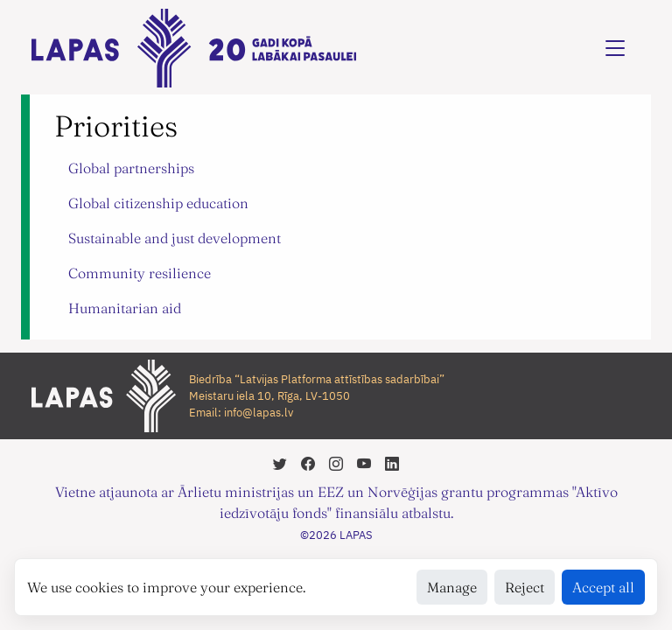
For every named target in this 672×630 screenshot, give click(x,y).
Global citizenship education (158, 203)
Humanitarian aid (125, 308)
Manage (452, 587)
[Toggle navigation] (615, 48)
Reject (525, 587)
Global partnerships (131, 168)
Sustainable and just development (175, 238)
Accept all (603, 587)
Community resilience (140, 273)
